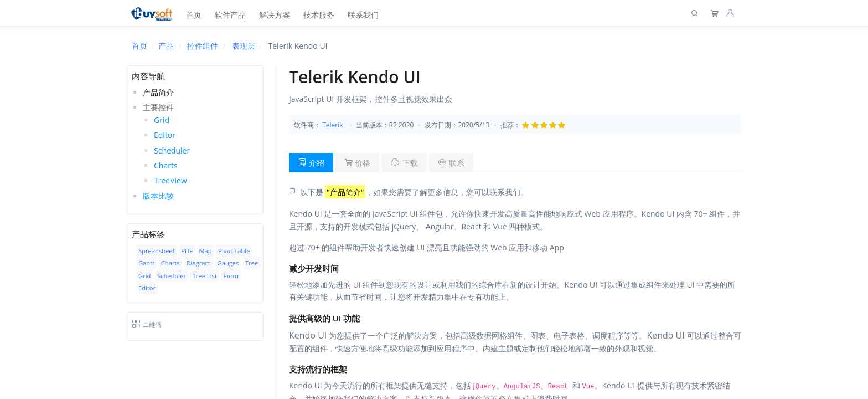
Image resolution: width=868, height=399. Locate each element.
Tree (252, 263)
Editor (165, 135)
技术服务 (319, 15)
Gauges (228, 263)
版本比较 (158, 196)
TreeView (170, 180)
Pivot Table (234, 251)
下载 (404, 163)
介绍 (311, 163)
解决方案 (275, 15)
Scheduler (172, 150)
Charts (166, 165)
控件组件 (203, 46)
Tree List (205, 276)
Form (231, 276)
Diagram (199, 263)
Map (206, 251)
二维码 (146, 324)
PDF (187, 251)
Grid (162, 120)
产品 (166, 46)
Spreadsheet (157, 251)
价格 (358, 163)
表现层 (244, 46)
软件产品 (230, 15)
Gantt (146, 263)
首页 (194, 15)
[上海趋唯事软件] (154, 13)
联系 (451, 163)
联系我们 (363, 15)
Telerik (332, 125)
